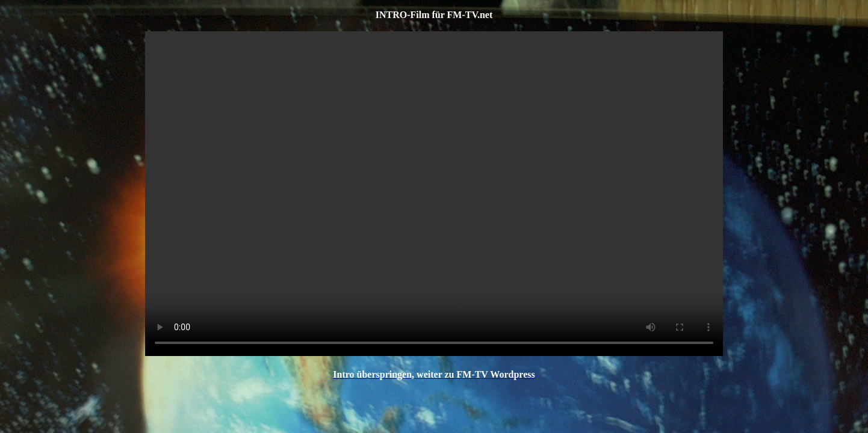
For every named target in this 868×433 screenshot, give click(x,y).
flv (434, 194)
